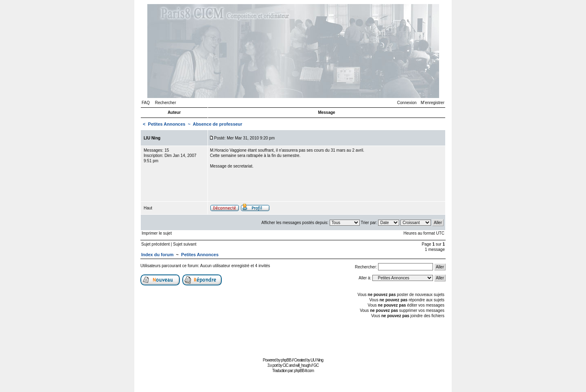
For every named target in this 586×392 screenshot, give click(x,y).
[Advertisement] (293, 337)
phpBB (286, 360)
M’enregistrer (433, 103)
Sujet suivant (185, 244)
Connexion (407, 103)
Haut (148, 208)
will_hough (303, 365)
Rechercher (166, 103)
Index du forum (157, 255)
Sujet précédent (155, 244)
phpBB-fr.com (304, 371)
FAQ (146, 103)
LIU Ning (317, 360)
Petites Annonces (167, 124)
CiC (286, 365)
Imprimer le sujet (157, 233)
